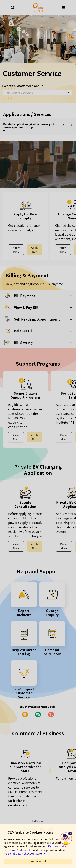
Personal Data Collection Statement (26, 853)
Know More (16, 250)
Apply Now (35, 250)
